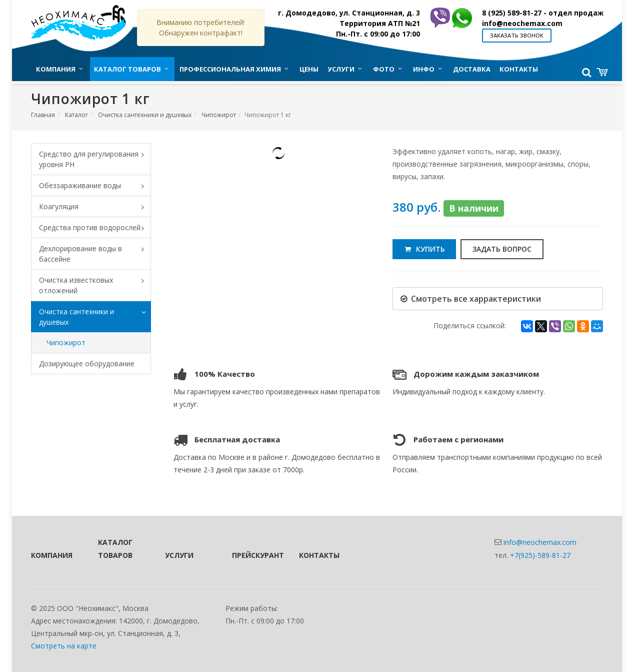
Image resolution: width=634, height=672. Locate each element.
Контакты (319, 555)
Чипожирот (219, 115)
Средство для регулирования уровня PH (95, 159)
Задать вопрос (502, 249)
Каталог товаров (115, 548)
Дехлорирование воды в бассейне (95, 254)
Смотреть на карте (64, 646)
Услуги (179, 555)
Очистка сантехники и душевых (145, 115)
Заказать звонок (517, 35)
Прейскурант (252, 555)
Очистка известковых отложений (95, 285)
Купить (424, 249)
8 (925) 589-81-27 (543, 13)
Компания (51, 555)
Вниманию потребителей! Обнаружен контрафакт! (200, 28)
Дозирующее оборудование (87, 364)
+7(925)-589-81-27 (540, 555)
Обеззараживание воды (95, 186)
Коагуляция (95, 207)
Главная (43, 115)
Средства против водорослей (95, 228)
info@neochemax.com (522, 23)
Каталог (76, 115)
